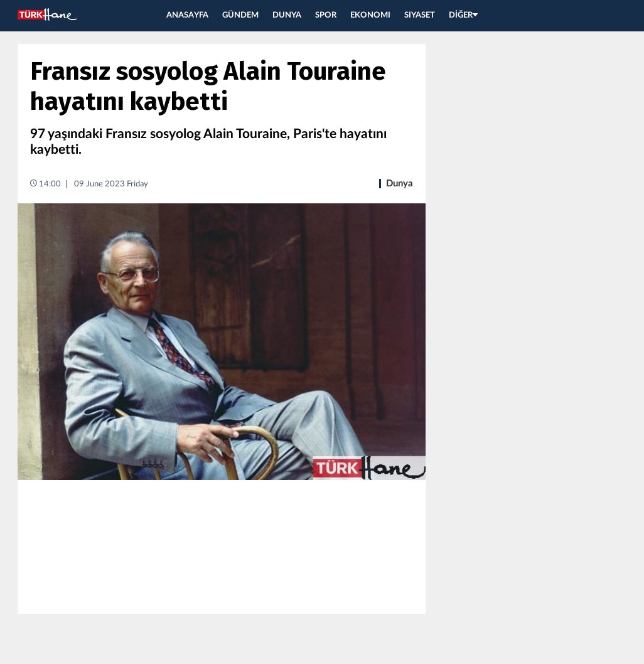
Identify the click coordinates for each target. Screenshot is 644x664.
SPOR (326, 15)
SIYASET (420, 15)
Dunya (400, 184)
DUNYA (287, 15)
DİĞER (463, 15)
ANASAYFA (187, 15)
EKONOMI (370, 15)
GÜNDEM (240, 15)
